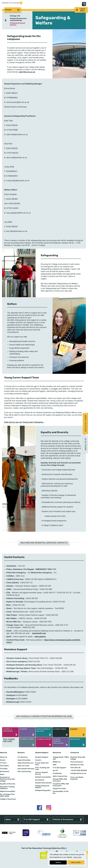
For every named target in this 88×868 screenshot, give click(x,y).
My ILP (55, 770)
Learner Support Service (42, 773)
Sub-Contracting (24, 771)
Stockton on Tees (77, 765)
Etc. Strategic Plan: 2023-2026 (7, 795)
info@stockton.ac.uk (78, 773)
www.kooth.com (39, 633)
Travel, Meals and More (42, 764)
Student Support (42, 757)
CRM (55, 765)
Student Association (43, 777)
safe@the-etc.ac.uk (27, 72)
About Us (4, 757)
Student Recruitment (43, 783)
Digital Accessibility (8, 791)
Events (3, 760)
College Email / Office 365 (61, 758)
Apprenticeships (24, 760)
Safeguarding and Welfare (17, 24)
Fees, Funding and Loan (42, 769)
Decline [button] (58, 862)
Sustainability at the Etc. (61, 792)
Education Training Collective (7, 788)
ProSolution (57, 773)
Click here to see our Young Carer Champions (24, 422)
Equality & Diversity (8, 784)
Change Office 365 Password (60, 780)
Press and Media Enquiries (77, 778)
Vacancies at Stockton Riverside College (7, 779)
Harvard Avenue (77, 762)
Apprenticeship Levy (26, 763)
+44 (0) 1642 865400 (79, 770)
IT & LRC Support (59, 768)
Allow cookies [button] (76, 862)
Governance (5, 771)
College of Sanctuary (8, 799)
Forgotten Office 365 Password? (61, 785)
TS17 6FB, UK (75, 768)
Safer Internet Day (60, 776)
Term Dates (4, 766)
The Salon (4, 769)
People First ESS (59, 789)
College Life (15, 16)
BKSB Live (57, 762)
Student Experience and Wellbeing (18, 19)
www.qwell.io (40, 637)
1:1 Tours (3, 763)
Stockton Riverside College (78, 758)
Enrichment (40, 780)
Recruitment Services (26, 769)
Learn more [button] (77, 857)
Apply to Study (85, 423)
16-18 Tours (85, 444)
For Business (23, 757)
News (2, 774)
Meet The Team (23, 766)
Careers (38, 760)
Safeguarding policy (43, 790)
